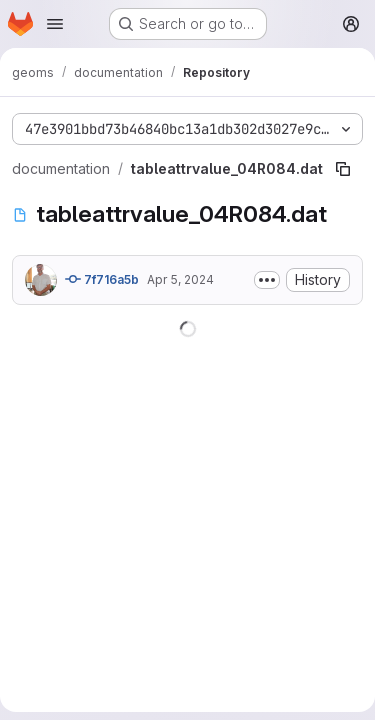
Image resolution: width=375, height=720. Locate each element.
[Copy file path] (343, 169)
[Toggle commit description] (267, 280)
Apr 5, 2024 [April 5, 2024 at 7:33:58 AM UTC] (180, 279)
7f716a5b (102, 279)
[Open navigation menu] (55, 24)
